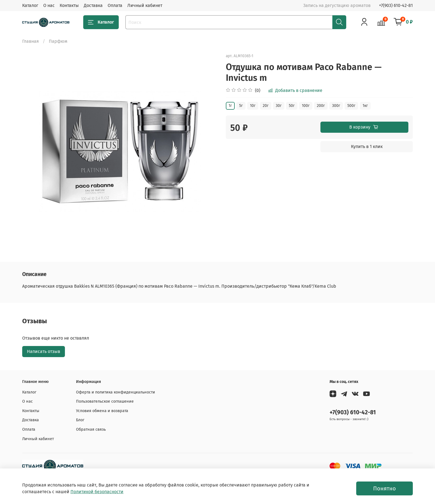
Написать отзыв (44, 351)
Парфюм (58, 41)
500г (351, 106)
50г (292, 106)
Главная (31, 41)
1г (230, 106)
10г (253, 106)
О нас (49, 5)
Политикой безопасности (97, 492)
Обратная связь (91, 429)
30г (279, 106)
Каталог (30, 5)
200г (321, 106)
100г (306, 106)
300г (336, 106)
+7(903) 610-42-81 (396, 5)
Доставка (93, 5)
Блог (80, 420)
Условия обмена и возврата (102, 411)
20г (266, 106)
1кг (365, 106)
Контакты (69, 5)
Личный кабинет (145, 5)
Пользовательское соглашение (105, 401)
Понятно (385, 488)
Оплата (115, 5)
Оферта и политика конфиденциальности (116, 392)
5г (241, 106)
